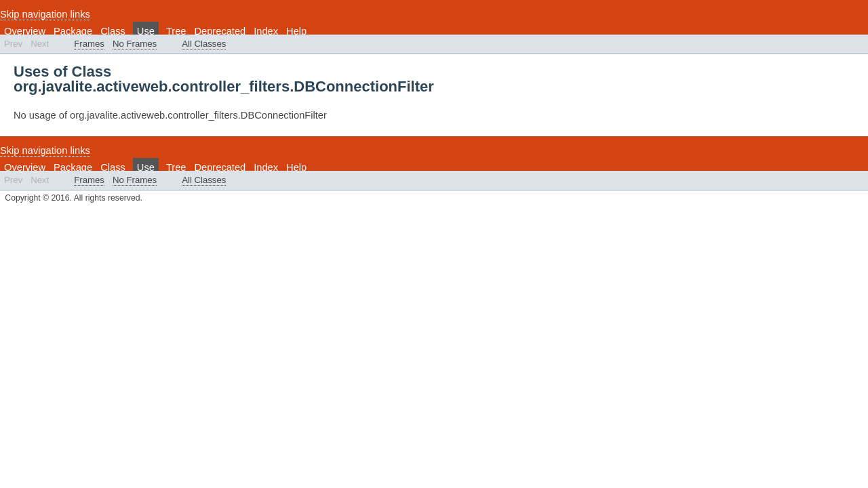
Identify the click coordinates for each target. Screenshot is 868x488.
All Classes (204, 44)
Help (296, 31)
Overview (25, 31)
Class (113, 31)
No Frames (135, 44)
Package (73, 31)
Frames (89, 44)
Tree (176, 31)
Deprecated (220, 31)
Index (266, 31)
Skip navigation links (45, 14)
